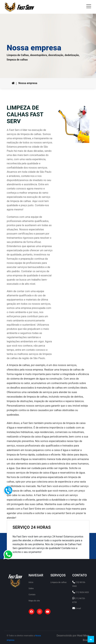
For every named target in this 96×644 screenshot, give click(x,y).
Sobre (31, 588)
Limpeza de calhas (59, 582)
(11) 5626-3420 (82, 592)
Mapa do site (34, 601)
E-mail (78, 608)
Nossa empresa (28, 83)
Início (31, 582)
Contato (32, 595)
